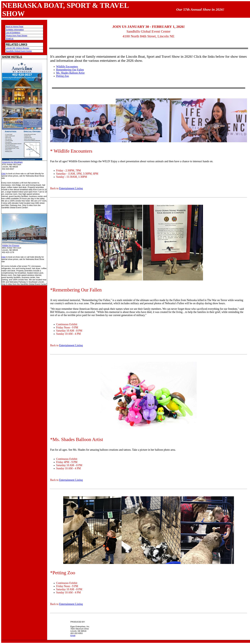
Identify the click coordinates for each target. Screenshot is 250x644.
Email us (10, 39)
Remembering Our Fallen (70, 70)
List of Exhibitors (13, 33)
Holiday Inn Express (11, 246)
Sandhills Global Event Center (19, 51)
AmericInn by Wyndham (12, 162)
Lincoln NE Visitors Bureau (17, 48)
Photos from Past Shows (17, 36)
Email (73, 636)
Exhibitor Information (15, 30)
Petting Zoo (63, 76)
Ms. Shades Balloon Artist (70, 73)
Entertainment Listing (71, 188)
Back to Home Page (15, 27)
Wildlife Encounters (67, 67)
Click (3, 174)
